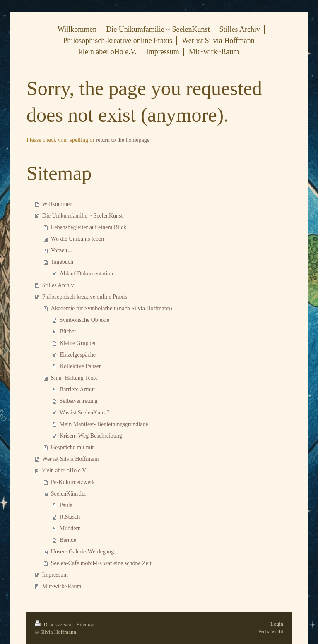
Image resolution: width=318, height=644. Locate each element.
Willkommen (57, 204)
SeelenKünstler (69, 494)
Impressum (55, 575)
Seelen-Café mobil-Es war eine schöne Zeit (101, 563)
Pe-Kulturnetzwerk (73, 482)
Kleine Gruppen (78, 343)
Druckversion (54, 624)
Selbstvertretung (79, 401)
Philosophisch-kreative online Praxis (85, 297)
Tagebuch (62, 262)
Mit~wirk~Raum (62, 586)
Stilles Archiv (58, 285)
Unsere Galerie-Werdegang (82, 552)
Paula (66, 505)
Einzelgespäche (78, 355)
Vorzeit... (61, 250)
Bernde (68, 540)
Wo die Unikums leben (77, 239)
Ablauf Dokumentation (86, 274)
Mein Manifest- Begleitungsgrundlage (104, 424)
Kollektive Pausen (81, 366)
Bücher (68, 332)
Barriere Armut (77, 389)
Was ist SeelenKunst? (85, 413)
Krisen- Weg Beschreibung (91, 436)
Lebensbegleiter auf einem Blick (89, 227)
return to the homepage (123, 140)
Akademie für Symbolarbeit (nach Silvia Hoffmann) (112, 308)
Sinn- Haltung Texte (74, 378)
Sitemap (86, 624)
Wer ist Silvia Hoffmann (71, 459)
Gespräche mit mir (72, 447)
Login (277, 624)
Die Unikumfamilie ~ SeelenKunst (83, 216)
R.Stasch (70, 517)
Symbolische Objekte (84, 320)
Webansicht (271, 631)
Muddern (70, 528)
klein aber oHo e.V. (65, 470)
